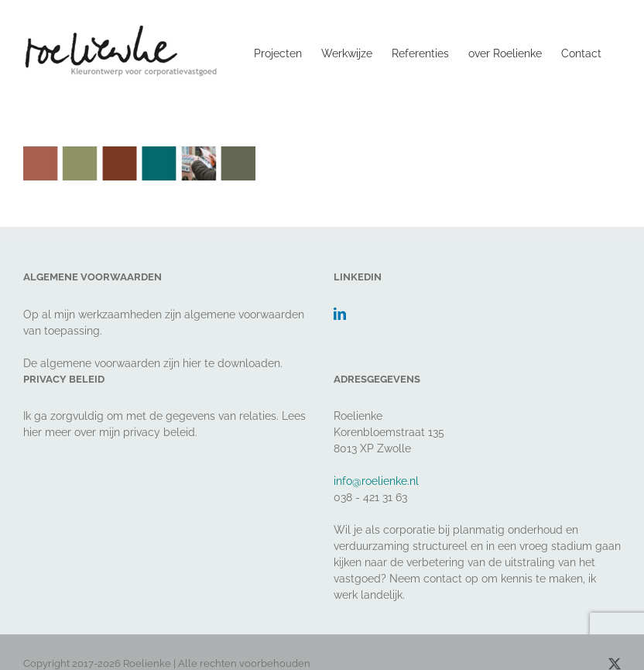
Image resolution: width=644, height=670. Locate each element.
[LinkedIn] (340, 314)
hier (192, 363)
